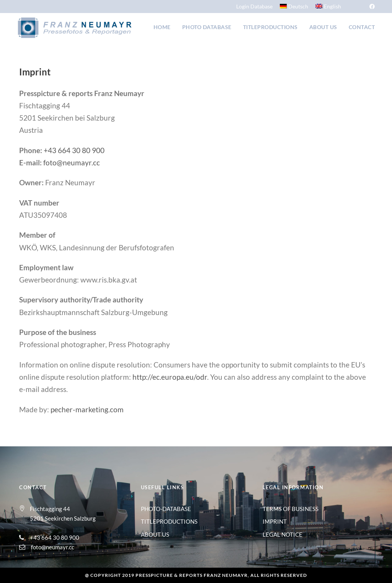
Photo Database (207, 27)
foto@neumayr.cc (72, 162)
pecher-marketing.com (87, 409)
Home (162, 27)
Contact (362, 27)
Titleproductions (270, 27)
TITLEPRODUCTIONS (169, 521)
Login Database (254, 6)
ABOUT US (155, 534)
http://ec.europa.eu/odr (170, 377)
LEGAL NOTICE (283, 534)
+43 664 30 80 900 (74, 150)
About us (323, 27)
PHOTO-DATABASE (166, 509)
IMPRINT (275, 521)
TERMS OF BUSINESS (291, 509)
